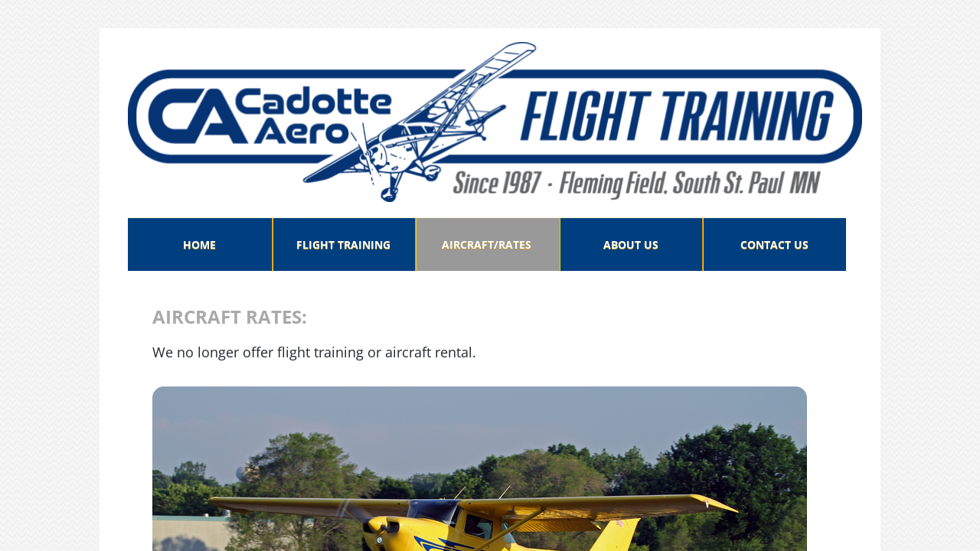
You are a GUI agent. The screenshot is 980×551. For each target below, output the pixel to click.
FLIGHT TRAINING (343, 245)
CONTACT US (774, 245)
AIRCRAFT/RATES (487, 245)
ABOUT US (631, 245)
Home (199, 245)
